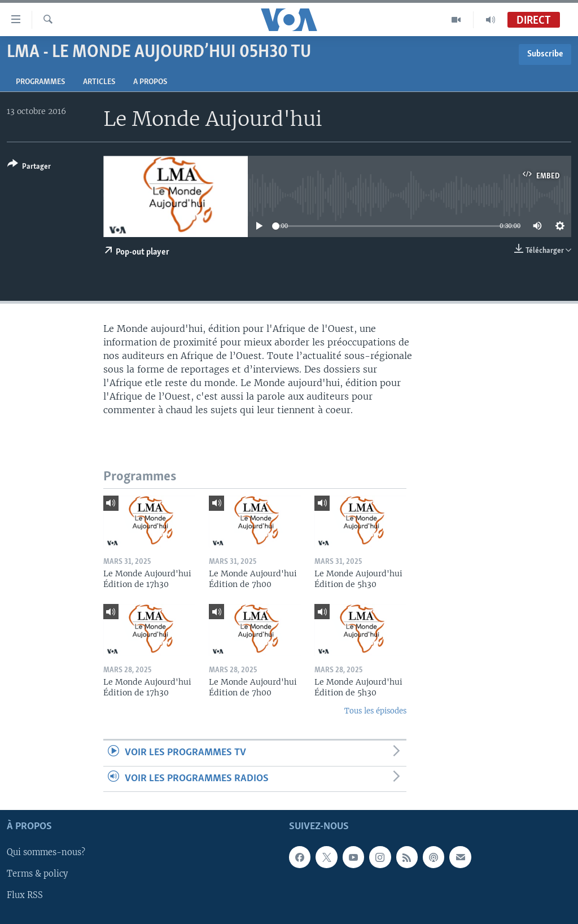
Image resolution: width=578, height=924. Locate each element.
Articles (99, 82)
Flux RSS (25, 895)
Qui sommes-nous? (46, 852)
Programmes (40, 82)
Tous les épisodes (375, 711)
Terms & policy (37, 874)
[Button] (29, 167)
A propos (150, 82)
